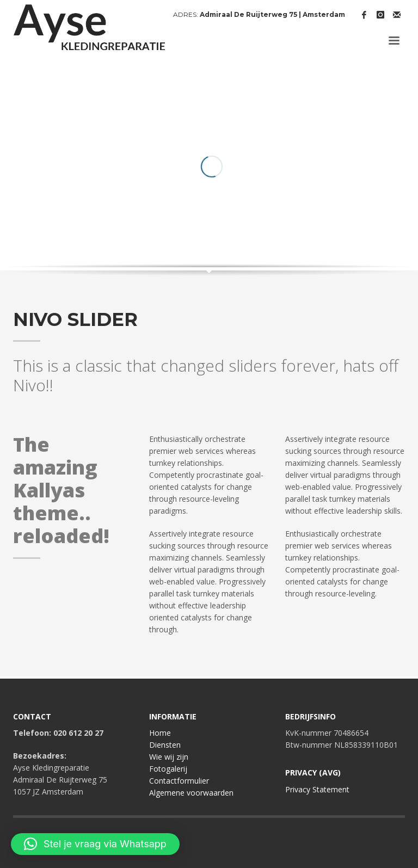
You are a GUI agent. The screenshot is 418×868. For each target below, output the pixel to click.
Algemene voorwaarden (191, 793)
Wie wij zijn (169, 757)
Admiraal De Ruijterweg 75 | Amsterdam (272, 14)
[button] (95, 844)
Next (386, 224)
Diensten (165, 745)
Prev (369, 224)
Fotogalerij (168, 769)
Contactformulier (179, 781)
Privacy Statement (317, 789)
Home (160, 733)
